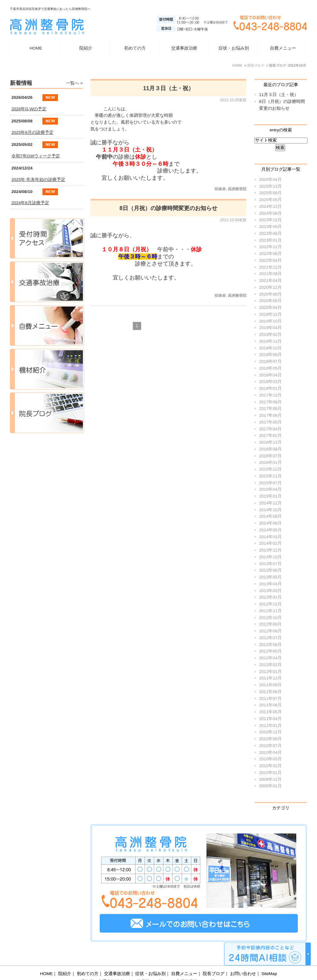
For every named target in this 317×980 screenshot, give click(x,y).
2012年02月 (270, 665)
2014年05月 (270, 530)
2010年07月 (270, 746)
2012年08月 (270, 631)
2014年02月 (270, 543)
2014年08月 (270, 516)
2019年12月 (270, 314)
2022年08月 (270, 254)
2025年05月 (270, 200)
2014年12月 (270, 503)
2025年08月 (270, 193)
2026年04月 (270, 180)
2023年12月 (270, 220)
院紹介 (65, 958)
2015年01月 (270, 496)
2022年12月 (270, 247)
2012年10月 (270, 618)
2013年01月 (270, 597)
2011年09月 (270, 685)
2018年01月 (270, 388)
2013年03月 (270, 591)
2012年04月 (270, 658)
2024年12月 (270, 207)
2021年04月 (270, 281)
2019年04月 (270, 328)
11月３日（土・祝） (168, 88)
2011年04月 (270, 719)
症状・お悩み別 (150, 958)
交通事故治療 (184, 48)
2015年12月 (270, 469)
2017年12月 (270, 395)
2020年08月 (270, 294)
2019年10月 (270, 321)
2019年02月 (270, 334)
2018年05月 (270, 368)
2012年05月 (270, 651)
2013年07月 (270, 564)
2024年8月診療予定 (30, 203)
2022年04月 (270, 260)
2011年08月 (270, 692)
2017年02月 (270, 435)
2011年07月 (270, 699)
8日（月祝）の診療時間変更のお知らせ (168, 208)
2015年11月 (270, 476)
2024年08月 (270, 213)
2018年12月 (270, 341)
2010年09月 (270, 739)
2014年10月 (270, 510)
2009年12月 (270, 779)
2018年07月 (270, 361)
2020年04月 (270, 308)
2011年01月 (270, 725)
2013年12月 (270, 550)
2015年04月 (270, 489)
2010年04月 (270, 752)
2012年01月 (270, 672)
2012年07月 (270, 638)
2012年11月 (270, 611)
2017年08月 (270, 409)
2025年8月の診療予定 (33, 132)
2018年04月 (270, 375)
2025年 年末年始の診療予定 (38, 180)
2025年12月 (270, 186)
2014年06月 (270, 523)
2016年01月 (270, 462)
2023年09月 (270, 227)
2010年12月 (270, 732)
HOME (36, 48)
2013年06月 (270, 570)
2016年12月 (270, 442)
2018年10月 (270, 348)
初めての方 (135, 48)
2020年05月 (270, 301)
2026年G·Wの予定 (29, 109)
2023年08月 (270, 233)
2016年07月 (270, 456)
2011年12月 (270, 678)
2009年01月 (270, 786)
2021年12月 (270, 267)
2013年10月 (270, 557)
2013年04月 (270, 584)
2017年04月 (270, 429)
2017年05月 (270, 422)
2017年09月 (270, 402)
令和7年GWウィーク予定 (36, 156)
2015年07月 (270, 483)
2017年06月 (270, 415)
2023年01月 (270, 240)
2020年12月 (270, 287)
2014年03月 (270, 537)
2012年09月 (270, 624)
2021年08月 (270, 274)
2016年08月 (270, 449)
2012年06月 (270, 645)
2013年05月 (270, 577)
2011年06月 (270, 705)
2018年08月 (270, 355)
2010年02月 (270, 766)
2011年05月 (270, 712)
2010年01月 (270, 773)
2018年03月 (270, 382)
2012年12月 (270, 604)
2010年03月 (270, 759)
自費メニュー (283, 48)
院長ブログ (214, 958)
